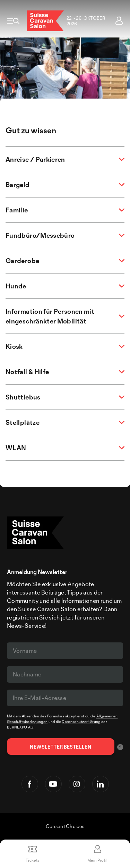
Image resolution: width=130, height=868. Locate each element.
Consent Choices (65, 826)
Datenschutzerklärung (81, 722)
